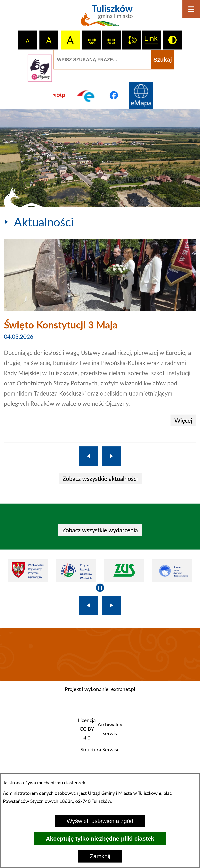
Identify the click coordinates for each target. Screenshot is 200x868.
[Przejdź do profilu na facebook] (114, 95)
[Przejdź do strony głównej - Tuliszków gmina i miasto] (100, 18)
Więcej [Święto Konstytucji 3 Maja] (183, 420)
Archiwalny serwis (110, 729)
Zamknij (100, 856)
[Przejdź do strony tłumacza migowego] (40, 68)
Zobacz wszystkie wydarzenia (100, 530)
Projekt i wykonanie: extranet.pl (100, 689)
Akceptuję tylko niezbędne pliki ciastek (100, 839)
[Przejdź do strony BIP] (59, 95)
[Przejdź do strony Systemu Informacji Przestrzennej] (141, 95)
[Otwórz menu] (191, 9)
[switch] (92, 40)
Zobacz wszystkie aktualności (100, 479)
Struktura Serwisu (100, 749)
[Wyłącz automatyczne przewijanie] (100, 588)
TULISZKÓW (100, 654)
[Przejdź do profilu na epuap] (86, 95)
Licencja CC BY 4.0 (87, 729)
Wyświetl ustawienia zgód (100, 821)
